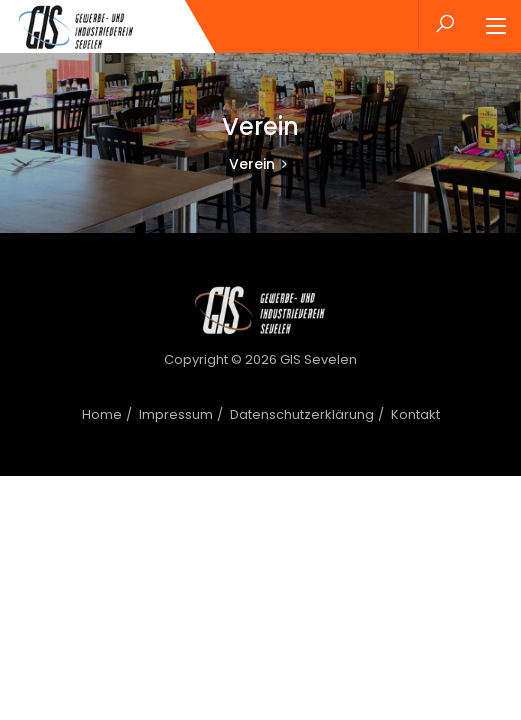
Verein (252, 164)
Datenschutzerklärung (302, 414)
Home (102, 414)
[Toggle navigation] (496, 27)
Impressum (176, 414)
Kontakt (415, 414)
